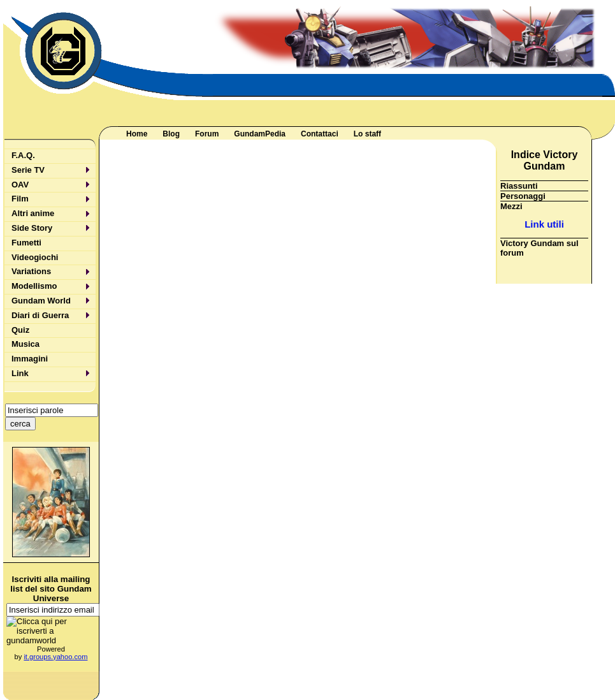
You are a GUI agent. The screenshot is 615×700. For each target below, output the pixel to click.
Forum (207, 134)
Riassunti (519, 186)
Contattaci (320, 134)
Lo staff (367, 134)
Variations (31, 271)
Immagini (30, 359)
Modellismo (34, 286)
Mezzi (511, 206)
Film (20, 199)
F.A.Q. (23, 155)
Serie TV (28, 170)
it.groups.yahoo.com (55, 657)
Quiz (20, 330)
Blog (171, 134)
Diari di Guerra (40, 315)
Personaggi (523, 196)
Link (20, 373)
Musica (25, 344)
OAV (20, 185)
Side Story (32, 228)
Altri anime (33, 213)
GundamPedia (260, 134)
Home (137, 134)
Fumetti (26, 243)
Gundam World (41, 301)
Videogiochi (35, 257)
